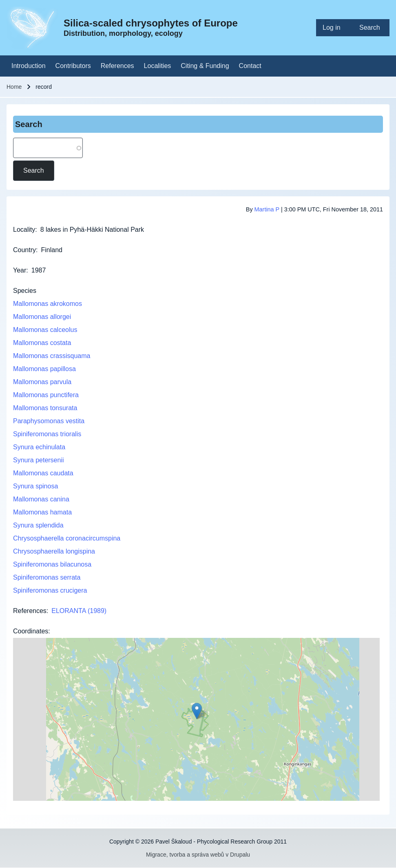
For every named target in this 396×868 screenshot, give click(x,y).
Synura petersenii (39, 460)
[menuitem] (334, 28)
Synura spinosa (35, 486)
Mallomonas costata (42, 343)
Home (14, 87)
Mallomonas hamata (42, 512)
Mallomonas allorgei (42, 317)
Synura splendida (38, 525)
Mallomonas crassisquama (52, 356)
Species (25, 291)
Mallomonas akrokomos (48, 304)
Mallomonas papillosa (44, 369)
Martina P (267, 209)
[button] (197, 711)
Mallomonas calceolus (45, 330)
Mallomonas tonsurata (45, 408)
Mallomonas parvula (42, 382)
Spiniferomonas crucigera (50, 590)
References (30, 611)
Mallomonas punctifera (46, 395)
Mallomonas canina (41, 499)
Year (20, 270)
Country (24, 250)
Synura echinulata (39, 447)
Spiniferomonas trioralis (47, 434)
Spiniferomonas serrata (47, 577)
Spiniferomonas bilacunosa (52, 564)
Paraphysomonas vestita (49, 421)
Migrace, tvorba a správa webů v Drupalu (198, 855)
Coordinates (31, 631)
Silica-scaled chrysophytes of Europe (151, 23)
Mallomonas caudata (43, 473)
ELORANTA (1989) (79, 611)
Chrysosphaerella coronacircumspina (67, 538)
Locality (24, 230)
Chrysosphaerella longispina (54, 551)
